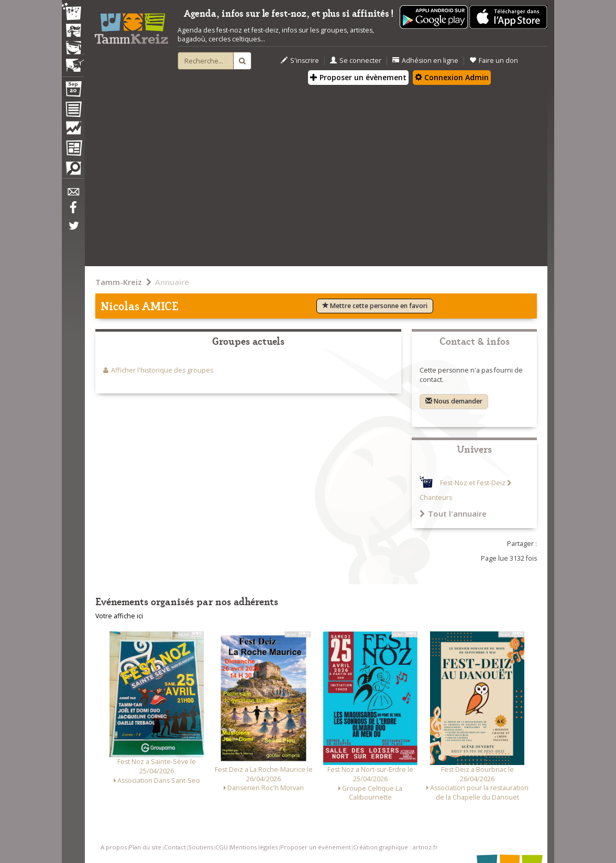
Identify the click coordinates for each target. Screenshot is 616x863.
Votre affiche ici (119, 616)
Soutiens (201, 847)
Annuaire (172, 282)
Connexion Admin (452, 77)
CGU (222, 847)
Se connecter (356, 61)
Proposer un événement (316, 847)
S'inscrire (300, 61)
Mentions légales (254, 847)
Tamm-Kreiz (119, 282)
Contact (175, 847)
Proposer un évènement (358, 77)
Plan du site (145, 847)
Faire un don (494, 61)
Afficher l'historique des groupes (162, 370)
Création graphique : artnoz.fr (395, 847)
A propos (114, 847)
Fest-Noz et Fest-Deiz (473, 483)
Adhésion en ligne (425, 61)
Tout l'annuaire (453, 514)
